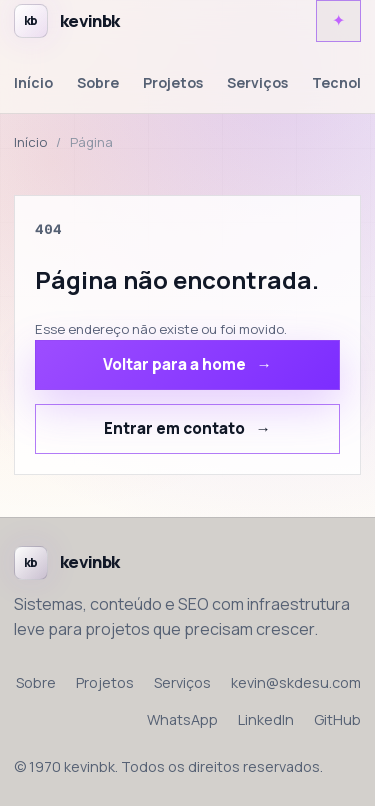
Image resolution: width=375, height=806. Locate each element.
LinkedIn (266, 719)
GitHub (337, 719)
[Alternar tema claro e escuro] (338, 21)
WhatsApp (182, 719)
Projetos (173, 82)
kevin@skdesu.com (296, 682)
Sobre (98, 82)
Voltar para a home (174, 364)
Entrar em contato (174, 428)
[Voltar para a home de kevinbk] (66, 21)
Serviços (257, 82)
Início (33, 82)
